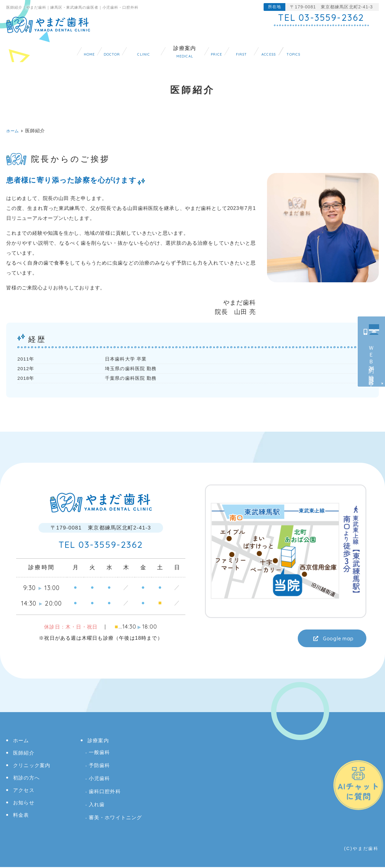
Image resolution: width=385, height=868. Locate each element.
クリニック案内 (125, 49)
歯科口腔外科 (105, 792)
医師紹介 (73, 49)
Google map (335, 639)
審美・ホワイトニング (115, 818)
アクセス (306, 49)
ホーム (33, 49)
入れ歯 (97, 805)
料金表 (217, 49)
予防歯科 (100, 766)
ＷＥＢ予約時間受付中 (371, 361)
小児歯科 (100, 779)
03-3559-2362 (101, 545)
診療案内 (177, 49)
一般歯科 (100, 753)
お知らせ (349, 49)
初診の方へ (260, 49)
